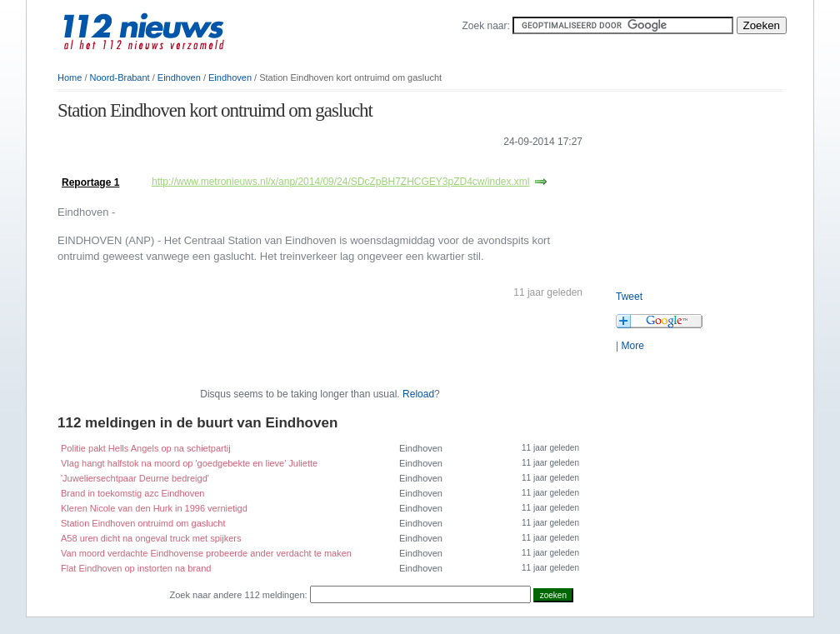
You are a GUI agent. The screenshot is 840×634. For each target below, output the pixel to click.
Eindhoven (179, 77)
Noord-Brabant (120, 77)
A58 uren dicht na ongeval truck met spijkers (151, 538)
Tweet (629, 297)
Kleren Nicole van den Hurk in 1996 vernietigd (154, 508)
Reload (418, 394)
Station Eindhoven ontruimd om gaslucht (143, 523)
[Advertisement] (252, 165)
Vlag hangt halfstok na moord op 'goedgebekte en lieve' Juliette (189, 463)
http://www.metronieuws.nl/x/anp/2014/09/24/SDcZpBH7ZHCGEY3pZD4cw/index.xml (341, 182)
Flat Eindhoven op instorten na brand (136, 568)
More (632, 346)
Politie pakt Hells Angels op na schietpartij (146, 448)
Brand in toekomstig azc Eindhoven (132, 493)
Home (70, 77)
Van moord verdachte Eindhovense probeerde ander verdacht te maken (206, 553)
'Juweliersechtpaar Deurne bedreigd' (135, 478)
